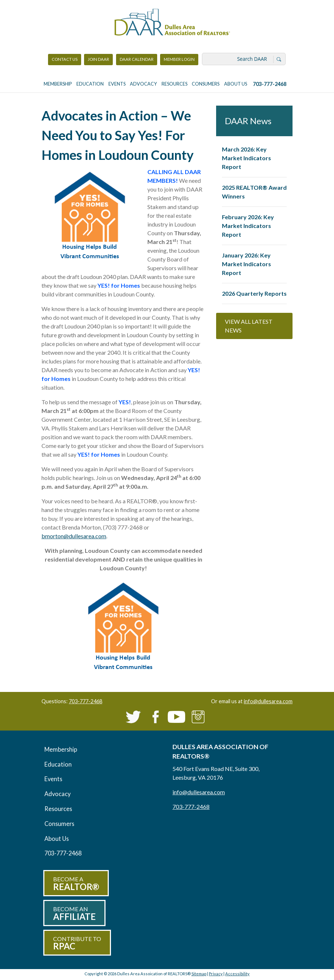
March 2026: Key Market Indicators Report (246, 158)
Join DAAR (98, 59)
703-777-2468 (270, 84)
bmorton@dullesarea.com (74, 536)
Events (117, 84)
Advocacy (143, 84)
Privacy (216, 974)
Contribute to (77, 943)
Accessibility (237, 974)
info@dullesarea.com (268, 701)
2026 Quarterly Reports (254, 293)
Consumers (206, 84)
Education (90, 84)
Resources (174, 84)
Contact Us (65, 59)
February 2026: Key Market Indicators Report (248, 226)
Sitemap (199, 974)
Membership (58, 84)
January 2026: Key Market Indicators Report (246, 264)
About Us (236, 84)
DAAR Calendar (137, 59)
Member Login (179, 61)
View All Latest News (249, 326)
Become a (76, 884)
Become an (74, 914)
